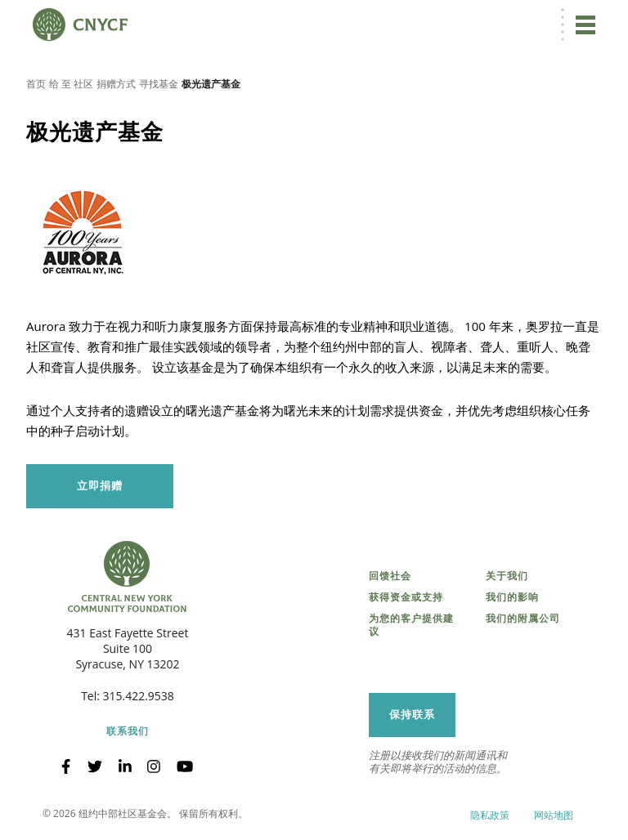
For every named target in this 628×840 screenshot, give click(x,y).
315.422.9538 (139, 696)
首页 (36, 84)
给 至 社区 (71, 84)
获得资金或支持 (406, 597)
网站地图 (554, 815)
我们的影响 (512, 597)
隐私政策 (490, 815)
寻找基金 (159, 84)
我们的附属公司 (523, 619)
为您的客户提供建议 (411, 625)
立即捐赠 (100, 486)
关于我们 (507, 576)
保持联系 (412, 715)
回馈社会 (390, 576)
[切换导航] (585, 25)
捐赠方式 (116, 84)
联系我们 (128, 731)
